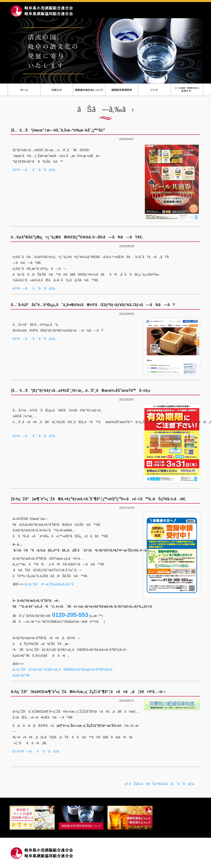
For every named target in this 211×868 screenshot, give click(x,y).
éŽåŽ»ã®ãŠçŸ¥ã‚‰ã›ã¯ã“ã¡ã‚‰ (160, 784)
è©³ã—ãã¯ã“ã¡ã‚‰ (34, 170)
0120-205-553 (70, 615)
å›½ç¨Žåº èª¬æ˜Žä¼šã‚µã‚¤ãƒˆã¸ (51, 584)
